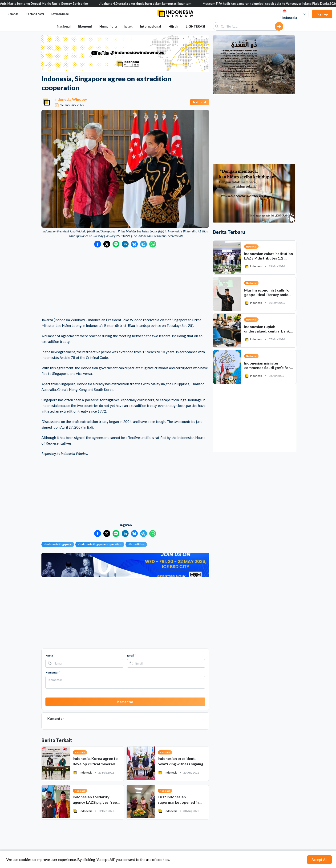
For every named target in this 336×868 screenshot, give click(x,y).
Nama (50, 655)
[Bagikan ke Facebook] (98, 244)
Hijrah (173, 26)
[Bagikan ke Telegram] (144, 244)
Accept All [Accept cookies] (319, 860)
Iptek (128, 26)
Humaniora (108, 26)
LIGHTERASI (195, 26)
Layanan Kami (60, 14)
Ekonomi (85, 26)
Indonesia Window (71, 99)
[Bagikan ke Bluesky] (134, 244)
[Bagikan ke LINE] (116, 244)
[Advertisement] (125, 283)
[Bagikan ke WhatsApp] (153, 244)
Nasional (64, 26)
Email (131, 655)
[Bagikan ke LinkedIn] (125, 244)
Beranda (13, 14)
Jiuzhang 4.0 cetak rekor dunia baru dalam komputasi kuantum (151, 4)
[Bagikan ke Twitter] (107, 244)
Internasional (151, 26)
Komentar (53, 672)
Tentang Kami (35, 14)
